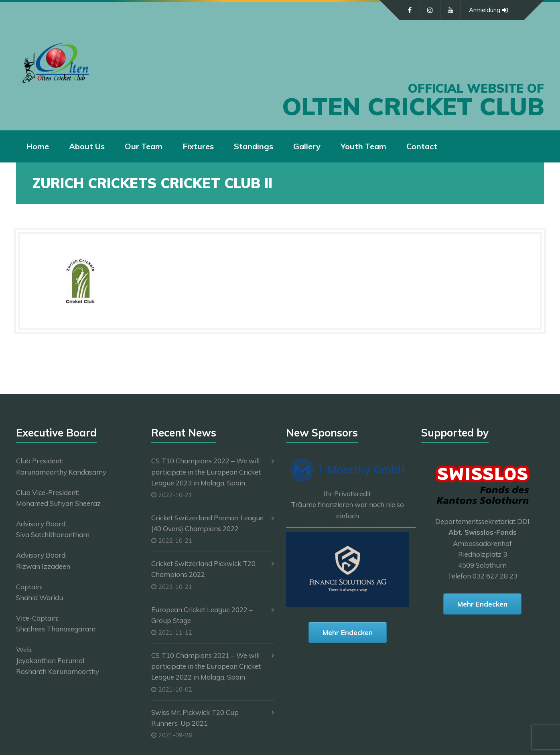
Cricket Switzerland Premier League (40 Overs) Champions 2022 (207, 523)
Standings (254, 146)
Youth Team (363, 146)
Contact (422, 146)
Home (38, 146)
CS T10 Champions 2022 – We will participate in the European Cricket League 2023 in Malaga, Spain (206, 472)
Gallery (307, 146)
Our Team (144, 146)
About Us (87, 146)
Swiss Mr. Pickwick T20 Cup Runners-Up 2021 (195, 718)
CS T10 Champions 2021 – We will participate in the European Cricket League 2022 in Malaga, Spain (206, 666)
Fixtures (198, 146)
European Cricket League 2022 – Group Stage (202, 615)
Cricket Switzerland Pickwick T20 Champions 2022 (203, 569)
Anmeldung (488, 10)
